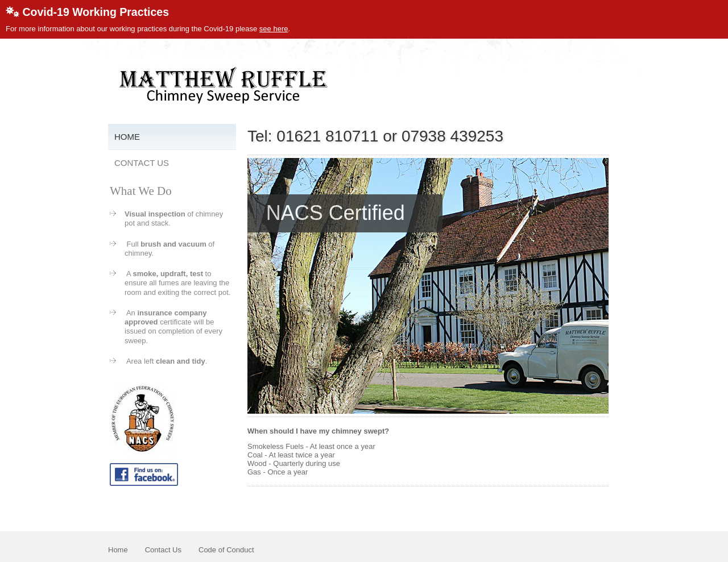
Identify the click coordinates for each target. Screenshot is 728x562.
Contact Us (142, 163)
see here (274, 29)
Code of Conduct (226, 550)
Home (127, 137)
